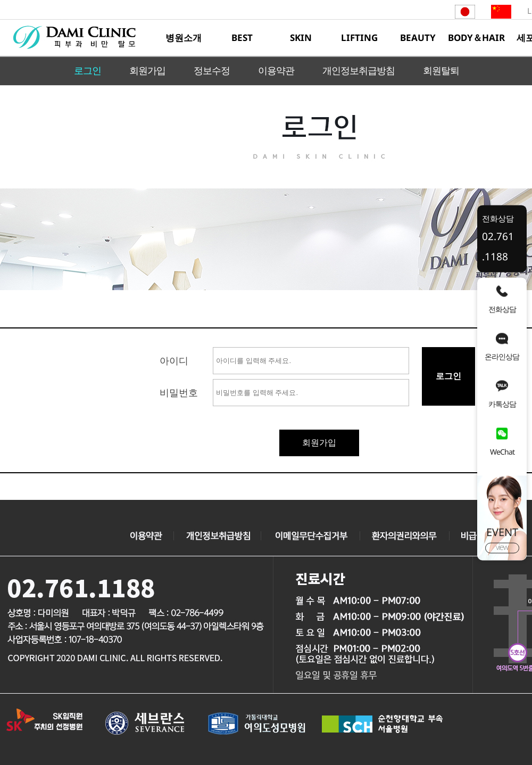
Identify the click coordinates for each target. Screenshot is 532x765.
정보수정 (212, 70)
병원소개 (184, 38)
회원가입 (147, 70)
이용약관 (276, 70)
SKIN (301, 38)
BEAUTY (418, 38)
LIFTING (359, 38)
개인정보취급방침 (359, 70)
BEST (242, 38)
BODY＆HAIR (476, 38)
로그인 (88, 70)
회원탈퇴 (441, 70)
